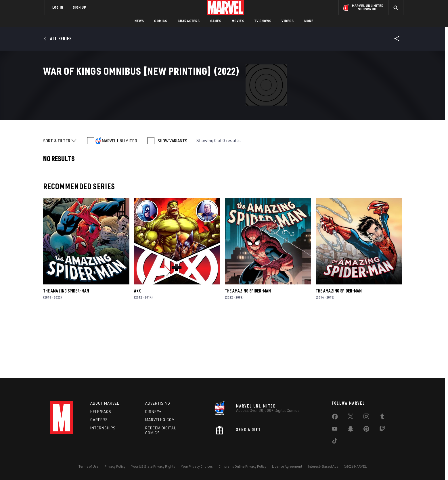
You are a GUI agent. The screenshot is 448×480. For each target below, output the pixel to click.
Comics (161, 21)
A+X (137, 350)
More (309, 21)
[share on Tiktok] (335, 442)
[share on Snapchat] (351, 430)
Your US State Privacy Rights (153, 466)
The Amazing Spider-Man (66, 350)
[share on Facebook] (335, 418)
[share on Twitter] (351, 418)
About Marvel (105, 403)
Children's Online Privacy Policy (242, 466)
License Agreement (287, 466)
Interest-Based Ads (323, 466)
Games (216, 21)
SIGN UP (79, 7)
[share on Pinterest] (366, 430)
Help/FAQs (101, 412)
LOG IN (58, 7)
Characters (189, 21)
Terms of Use (89, 466)
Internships (103, 428)
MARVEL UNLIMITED (119, 200)
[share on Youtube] (335, 430)
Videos (288, 21)
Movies (238, 21)
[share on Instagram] (366, 418)
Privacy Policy (115, 466)
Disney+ (153, 412)
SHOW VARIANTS (172, 200)
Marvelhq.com (160, 420)
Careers (99, 420)
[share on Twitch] (382, 430)
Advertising (158, 403)
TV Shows (263, 21)
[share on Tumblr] (382, 418)
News (139, 21)
